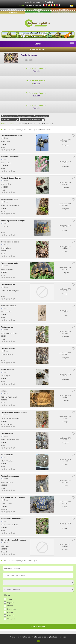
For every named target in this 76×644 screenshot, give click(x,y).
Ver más (37, 71)
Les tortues (38, 9)
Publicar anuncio (38, 49)
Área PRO (49, 2)
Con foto (11, 616)
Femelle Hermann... (29, 55)
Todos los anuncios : (9, 124)
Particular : (32, 124)
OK (39, 641)
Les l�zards (13, 12)
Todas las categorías (41, 116)
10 (14, 130)
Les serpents (63, 9)
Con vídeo (11, 619)
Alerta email (6, 120)
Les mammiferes (63, 12)
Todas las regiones (8, 116)
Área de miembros (33, 2)
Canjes (10, 612)
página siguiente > (22, 130)
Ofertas (38, 44)
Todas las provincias (24, 116)
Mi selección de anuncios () (31, 120)
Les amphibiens (38, 12)
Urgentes (11, 603)
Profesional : (46, 124)
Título (10, 599)
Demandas (12, 609)
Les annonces (13, 9)
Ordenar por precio (44, 130)
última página (33, 130)
